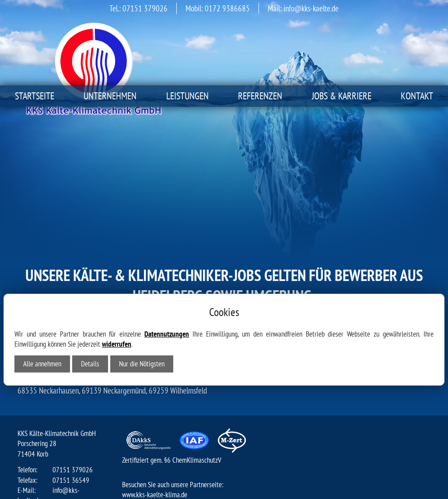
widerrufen (117, 254)
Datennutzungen (167, 244)
